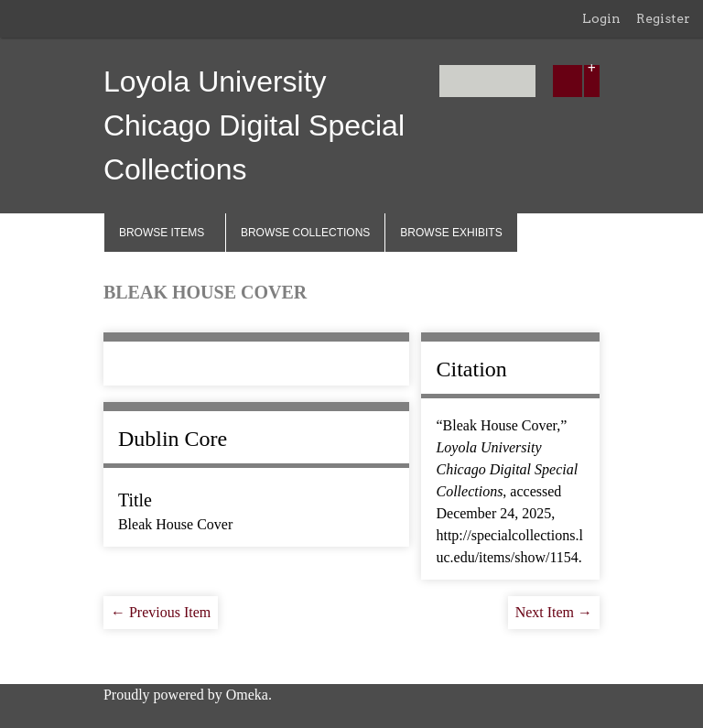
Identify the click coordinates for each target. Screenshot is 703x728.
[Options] (592, 81)
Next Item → (554, 612)
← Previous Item (161, 612)
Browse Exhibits (451, 233)
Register (663, 18)
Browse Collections (305, 233)
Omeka (247, 695)
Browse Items (162, 233)
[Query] (487, 81)
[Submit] (568, 81)
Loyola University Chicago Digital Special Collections (254, 125)
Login (601, 18)
